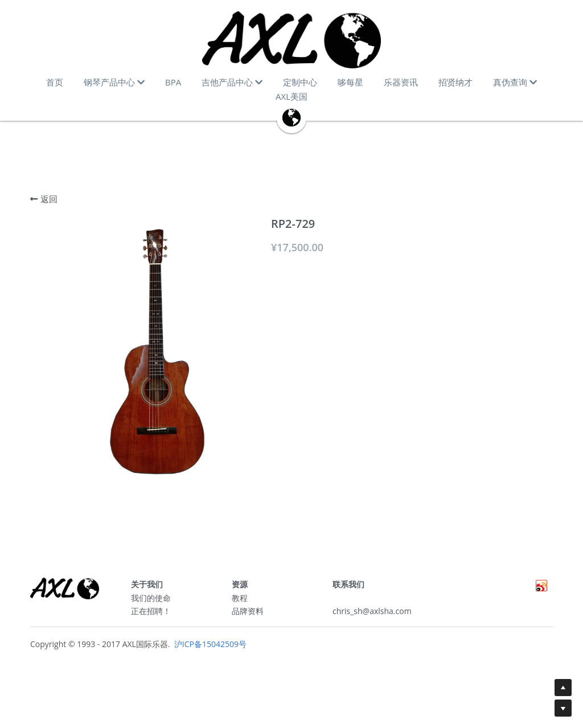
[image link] (291, 40)
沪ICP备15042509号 (209, 648)
